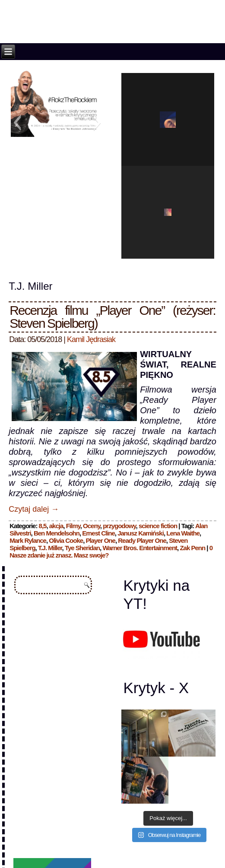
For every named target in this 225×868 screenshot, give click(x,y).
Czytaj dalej (34, 509)
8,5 (43, 526)
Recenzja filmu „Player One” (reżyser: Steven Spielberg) (112, 317)
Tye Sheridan (82, 548)
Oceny (92, 526)
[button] (17, 123)
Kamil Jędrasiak (91, 339)
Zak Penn (192, 548)
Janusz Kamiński (141, 533)
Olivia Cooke (66, 540)
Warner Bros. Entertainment (140, 548)
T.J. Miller (50, 548)
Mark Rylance (28, 540)
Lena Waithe (183, 533)
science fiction (158, 526)
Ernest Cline (98, 533)
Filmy (73, 526)
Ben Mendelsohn (57, 533)
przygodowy (119, 526)
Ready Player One (142, 540)
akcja (56, 526)
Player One (100, 540)
